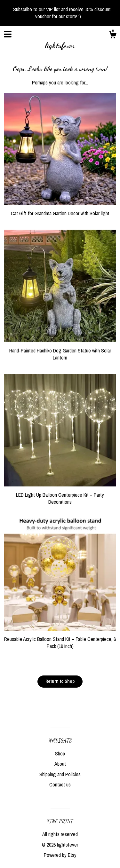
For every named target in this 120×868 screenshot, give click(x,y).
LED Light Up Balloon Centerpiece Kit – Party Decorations (60, 495)
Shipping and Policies (60, 774)
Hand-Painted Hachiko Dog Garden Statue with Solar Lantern (60, 350)
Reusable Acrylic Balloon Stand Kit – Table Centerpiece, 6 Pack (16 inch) (60, 639)
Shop (60, 754)
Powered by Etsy (60, 855)
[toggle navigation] (8, 34)
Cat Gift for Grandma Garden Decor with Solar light (60, 210)
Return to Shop (60, 681)
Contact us (60, 785)
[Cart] (113, 36)
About (60, 764)
